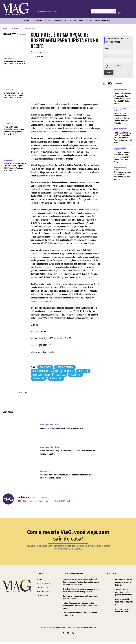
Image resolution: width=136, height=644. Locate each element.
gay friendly (45, 367)
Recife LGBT (76, 375)
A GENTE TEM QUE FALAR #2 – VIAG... (123, 612)
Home (5, 28)
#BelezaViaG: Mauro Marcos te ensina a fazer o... (123, 584)
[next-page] (109, 167)
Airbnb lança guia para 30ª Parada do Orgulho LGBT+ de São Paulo (14, 95)
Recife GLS (60, 375)
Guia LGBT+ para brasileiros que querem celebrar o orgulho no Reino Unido (14, 131)
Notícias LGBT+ (9, 160)
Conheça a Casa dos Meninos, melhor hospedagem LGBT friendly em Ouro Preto (122, 144)
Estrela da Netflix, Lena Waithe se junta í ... (124, 604)
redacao (40, 56)
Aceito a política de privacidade (113, 66)
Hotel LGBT (83, 371)
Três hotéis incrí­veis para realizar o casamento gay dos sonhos (123, 159)
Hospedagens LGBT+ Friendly (23, 28)
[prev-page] (104, 167)
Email (106, 57)
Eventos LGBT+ (9, 58)
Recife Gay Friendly (42, 375)
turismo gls (39, 378)
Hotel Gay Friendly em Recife (46, 371)
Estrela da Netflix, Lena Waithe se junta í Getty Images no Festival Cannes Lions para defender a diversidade (81, 584)
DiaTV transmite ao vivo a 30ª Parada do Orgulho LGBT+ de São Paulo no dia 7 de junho (15, 167)
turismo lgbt (56, 378)
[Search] (114, 11)
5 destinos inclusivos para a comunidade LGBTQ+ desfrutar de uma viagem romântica (67, 452)
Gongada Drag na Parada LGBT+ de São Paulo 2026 (15, 63)
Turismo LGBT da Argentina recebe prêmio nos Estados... (124, 594)
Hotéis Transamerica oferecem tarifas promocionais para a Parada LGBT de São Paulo (123, 97)
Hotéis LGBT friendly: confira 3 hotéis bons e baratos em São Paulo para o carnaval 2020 (122, 128)
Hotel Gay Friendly (65, 367)
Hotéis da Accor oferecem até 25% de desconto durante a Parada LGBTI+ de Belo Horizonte (66, 476)
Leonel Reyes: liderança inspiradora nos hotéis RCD (68, 428)
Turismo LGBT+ (9, 90)
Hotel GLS (68, 371)
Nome (106, 48)
